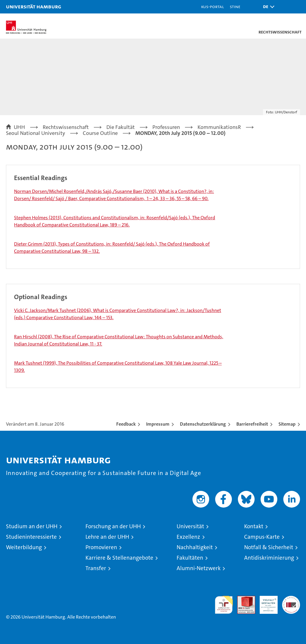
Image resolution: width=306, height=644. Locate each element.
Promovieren (101, 547)
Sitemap (287, 424)
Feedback (126, 424)
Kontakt (254, 526)
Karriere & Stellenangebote (119, 558)
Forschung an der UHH (113, 526)
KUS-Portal (212, 6)
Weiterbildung (24, 547)
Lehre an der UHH (107, 537)
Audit (243, 599)
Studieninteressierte (31, 537)
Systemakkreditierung (291, 599)
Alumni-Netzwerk (199, 568)
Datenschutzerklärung (203, 424)
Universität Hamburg (34, 6)
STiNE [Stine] (235, 6)
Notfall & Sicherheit (269, 547)
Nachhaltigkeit (195, 547)
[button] (267, 7)
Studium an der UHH (32, 526)
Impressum (158, 424)
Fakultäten (190, 558)
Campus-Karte (262, 537)
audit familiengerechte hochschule (224, 605)
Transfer (96, 568)
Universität (190, 526)
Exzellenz (188, 537)
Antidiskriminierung (269, 558)
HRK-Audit (265, 602)
